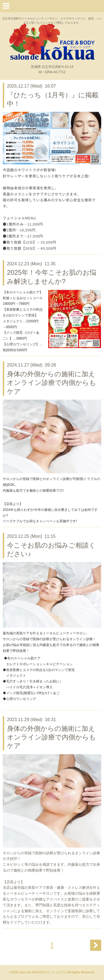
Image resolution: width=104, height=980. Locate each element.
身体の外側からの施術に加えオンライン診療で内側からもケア (51, 383)
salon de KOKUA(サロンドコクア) (42, 972)
